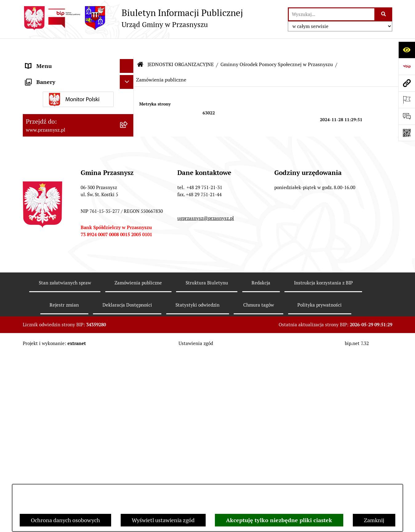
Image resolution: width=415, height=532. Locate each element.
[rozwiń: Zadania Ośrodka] (128, 196)
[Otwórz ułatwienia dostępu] (407, 50)
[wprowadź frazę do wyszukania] (332, 14)
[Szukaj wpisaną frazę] (384, 14)
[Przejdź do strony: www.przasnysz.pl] (407, 83)
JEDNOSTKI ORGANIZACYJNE (181, 46)
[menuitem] (78, 139)
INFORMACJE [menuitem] (42, 89)
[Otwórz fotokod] (407, 133)
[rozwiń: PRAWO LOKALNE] (128, 75)
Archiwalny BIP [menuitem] (44, 302)
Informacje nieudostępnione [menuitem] (60, 103)
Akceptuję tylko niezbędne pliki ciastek (279, 520)
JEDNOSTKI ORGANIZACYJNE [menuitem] (62, 117)
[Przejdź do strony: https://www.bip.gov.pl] (407, 66)
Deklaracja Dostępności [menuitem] (54, 316)
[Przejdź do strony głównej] (133, 18)
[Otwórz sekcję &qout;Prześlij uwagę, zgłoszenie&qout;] (407, 116)
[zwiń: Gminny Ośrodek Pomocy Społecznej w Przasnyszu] (128, 134)
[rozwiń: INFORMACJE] (128, 89)
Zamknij (374, 520)
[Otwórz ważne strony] (407, 100)
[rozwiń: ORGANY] (128, 62)
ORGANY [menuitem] (37, 61)
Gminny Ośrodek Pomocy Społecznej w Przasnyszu (277, 46)
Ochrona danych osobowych (65, 520)
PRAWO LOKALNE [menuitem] (48, 75)
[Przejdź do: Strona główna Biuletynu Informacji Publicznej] (140, 46)
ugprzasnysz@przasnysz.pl (206, 468)
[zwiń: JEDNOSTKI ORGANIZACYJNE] (128, 117)
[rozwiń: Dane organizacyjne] (128, 161)
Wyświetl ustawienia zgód (163, 520)
